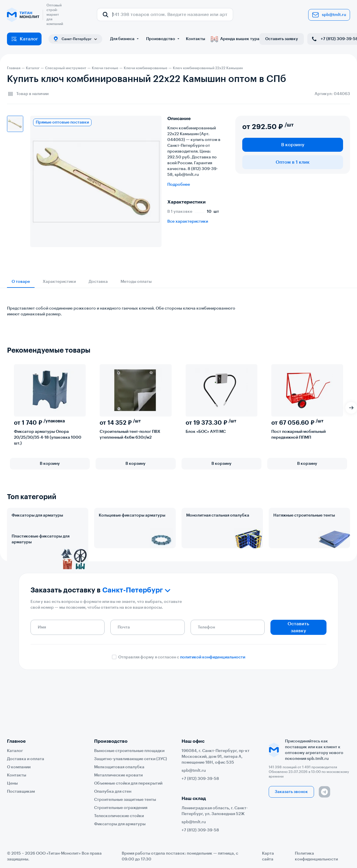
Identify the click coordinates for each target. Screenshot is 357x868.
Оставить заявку (282, 39)
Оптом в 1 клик (293, 162)
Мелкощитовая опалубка (119, 767)
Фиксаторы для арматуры (37, 515)
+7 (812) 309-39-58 (200, 779)
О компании (19, 767)
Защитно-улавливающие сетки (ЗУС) (131, 759)
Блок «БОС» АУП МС (206, 432)
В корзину (293, 145)
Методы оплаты (136, 282)
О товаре (21, 282)
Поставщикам (21, 792)
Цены (12, 783)
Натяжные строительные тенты (304, 515)
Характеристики (59, 282)
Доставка (98, 282)
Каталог (24, 39)
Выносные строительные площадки (129, 751)
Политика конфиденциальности (316, 856)
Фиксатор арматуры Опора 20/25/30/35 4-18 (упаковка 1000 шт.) (48, 437)
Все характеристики (188, 222)
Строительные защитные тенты (125, 800)
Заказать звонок (291, 792)
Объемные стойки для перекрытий (128, 783)
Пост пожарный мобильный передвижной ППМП (298, 435)
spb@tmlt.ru (329, 15)
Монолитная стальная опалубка (218, 515)
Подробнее (179, 185)
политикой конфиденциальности (213, 703)
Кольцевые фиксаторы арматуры (132, 515)
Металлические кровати (118, 775)
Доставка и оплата (26, 759)
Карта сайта (268, 856)
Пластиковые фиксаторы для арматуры (41, 565)
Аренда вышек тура (235, 39)
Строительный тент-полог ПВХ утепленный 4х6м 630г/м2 (130, 435)
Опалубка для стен (113, 792)
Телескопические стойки (119, 816)
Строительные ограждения (121, 808)
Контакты (195, 39)
